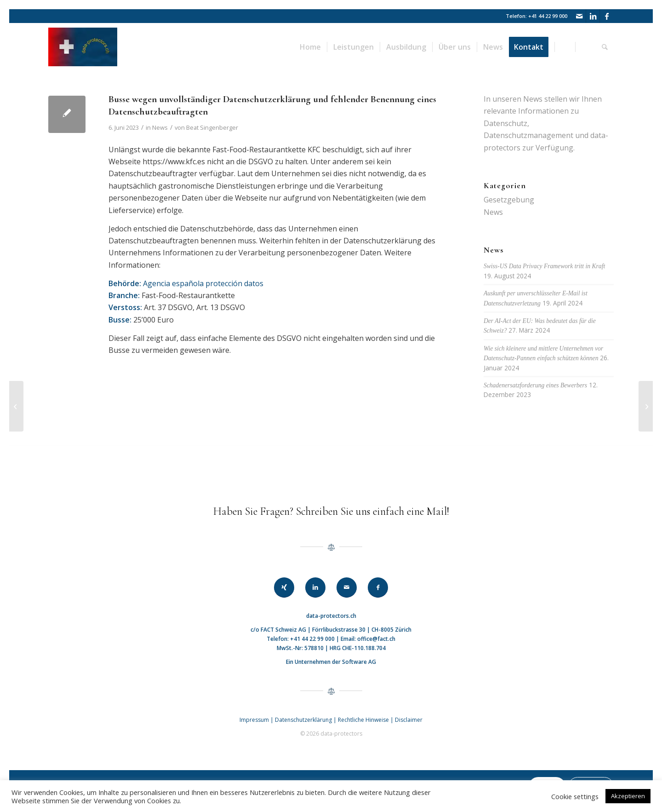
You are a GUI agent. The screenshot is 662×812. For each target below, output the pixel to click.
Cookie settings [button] (575, 796)
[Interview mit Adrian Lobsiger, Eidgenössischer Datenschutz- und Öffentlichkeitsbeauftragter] (646, 406)
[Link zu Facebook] (607, 16)
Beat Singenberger (212, 127)
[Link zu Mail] (579, 16)
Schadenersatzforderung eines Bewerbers (535, 385)
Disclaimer (409, 720)
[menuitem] (311, 47)
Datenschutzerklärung (303, 720)
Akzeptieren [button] (628, 796)
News (160, 127)
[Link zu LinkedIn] (593, 16)
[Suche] (605, 47)
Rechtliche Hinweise (364, 720)
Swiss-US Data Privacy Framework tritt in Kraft (544, 266)
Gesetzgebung (509, 200)
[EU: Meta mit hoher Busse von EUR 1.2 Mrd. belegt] (16, 406)
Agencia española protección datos (203, 283)
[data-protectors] (83, 47)
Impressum (254, 720)
